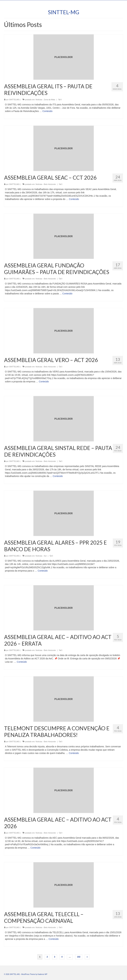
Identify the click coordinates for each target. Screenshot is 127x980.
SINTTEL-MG (64, 12)
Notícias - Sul (41, 556)
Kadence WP (42, 974)
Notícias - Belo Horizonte (46, 184)
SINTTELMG (14, 100)
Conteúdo (47, 111)
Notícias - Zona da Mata (45, 100)
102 (79, 957)
